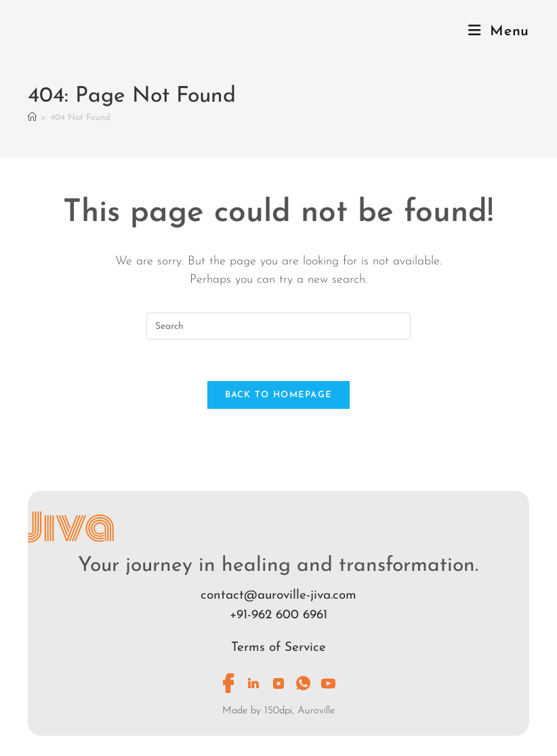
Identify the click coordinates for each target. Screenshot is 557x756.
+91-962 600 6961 (278, 615)
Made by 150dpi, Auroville (278, 711)
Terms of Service (278, 648)
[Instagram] (278, 683)
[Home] (32, 118)
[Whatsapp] (304, 683)
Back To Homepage (279, 395)
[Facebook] (228, 683)
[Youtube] (329, 683)
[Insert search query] (278, 326)
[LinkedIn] (253, 683)
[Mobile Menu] (499, 32)
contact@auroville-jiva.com (278, 596)
